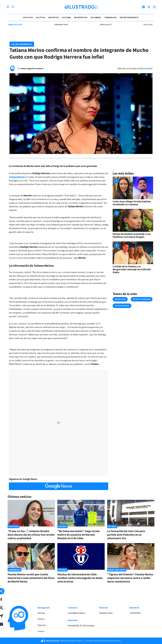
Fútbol (63, 526)
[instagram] (154, 7)
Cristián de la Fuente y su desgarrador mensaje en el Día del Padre (132, 269)
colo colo (152, 25)
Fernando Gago (65, 25)
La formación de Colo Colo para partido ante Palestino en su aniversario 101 (126, 535)
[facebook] (144, 7)
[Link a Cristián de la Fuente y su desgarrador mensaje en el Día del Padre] (133, 253)
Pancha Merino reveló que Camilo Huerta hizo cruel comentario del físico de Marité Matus (31, 578)
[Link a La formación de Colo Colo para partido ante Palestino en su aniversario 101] (131, 513)
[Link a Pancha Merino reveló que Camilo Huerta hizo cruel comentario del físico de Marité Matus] (31, 556)
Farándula (14, 570)
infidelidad (120, 299)
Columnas (96, 17)
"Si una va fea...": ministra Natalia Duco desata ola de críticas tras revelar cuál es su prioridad (31, 535)
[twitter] (149, 7)
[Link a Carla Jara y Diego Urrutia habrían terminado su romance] (133, 188)
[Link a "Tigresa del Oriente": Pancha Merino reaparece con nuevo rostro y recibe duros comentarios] (131, 556)
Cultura (66, 17)
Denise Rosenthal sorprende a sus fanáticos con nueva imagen (132, 235)
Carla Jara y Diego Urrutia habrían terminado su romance (132, 203)
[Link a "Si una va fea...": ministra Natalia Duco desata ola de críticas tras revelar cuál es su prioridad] (31, 513)
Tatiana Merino (17, 177)
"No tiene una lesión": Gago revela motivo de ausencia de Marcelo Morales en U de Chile (79, 535)
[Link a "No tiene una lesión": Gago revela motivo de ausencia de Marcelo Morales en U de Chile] (81, 513)
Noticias (28, 17)
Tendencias (111, 17)
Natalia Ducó (110, 25)
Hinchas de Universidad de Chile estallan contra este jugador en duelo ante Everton (80, 578)
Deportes (54, 17)
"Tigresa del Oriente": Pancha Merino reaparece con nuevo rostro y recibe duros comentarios (130, 578)
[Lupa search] (13, 7)
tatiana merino (122, 306)
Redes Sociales (117, 570)
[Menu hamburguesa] (8, 7)
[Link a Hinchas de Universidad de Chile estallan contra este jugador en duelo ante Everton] (81, 556)
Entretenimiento (129, 17)
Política (41, 17)
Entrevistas (81, 17)
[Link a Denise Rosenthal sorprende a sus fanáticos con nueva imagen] (133, 220)
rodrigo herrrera (142, 299)
